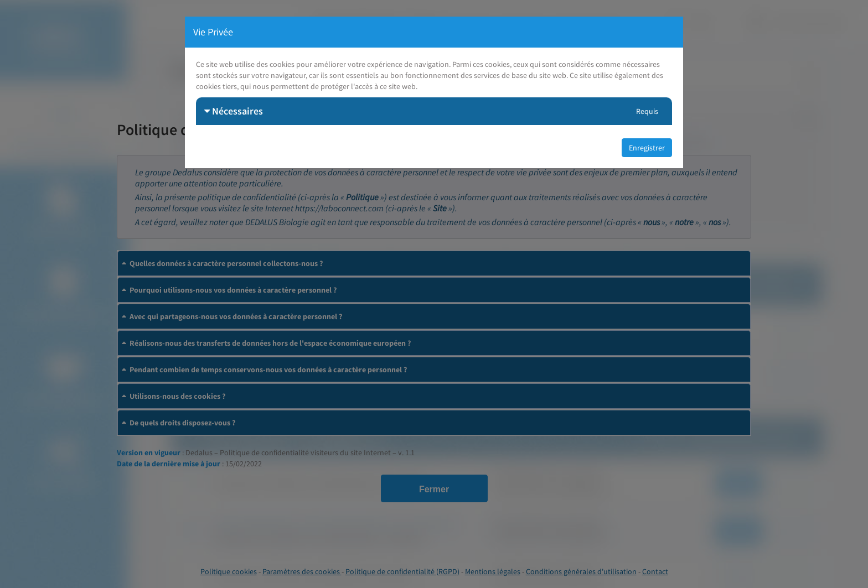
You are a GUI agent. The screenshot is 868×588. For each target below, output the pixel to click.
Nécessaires (234, 111)
